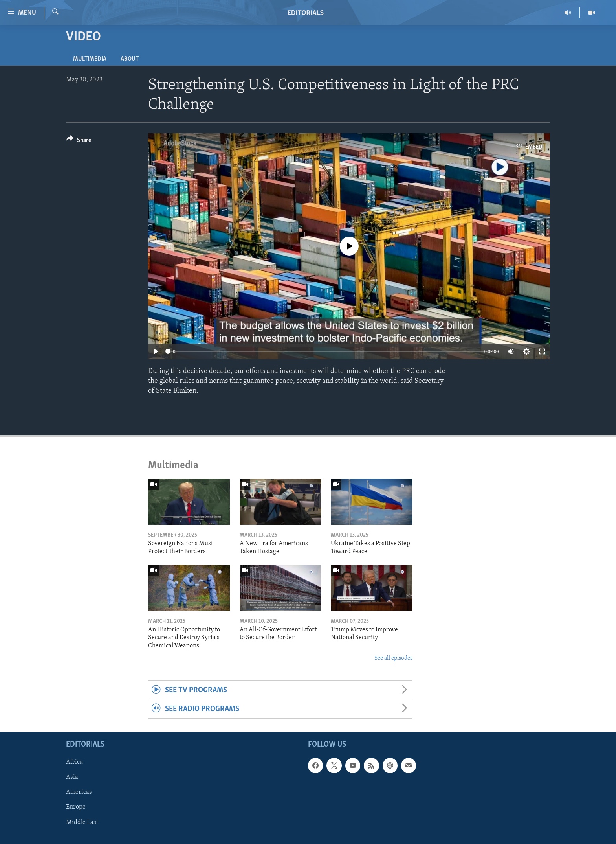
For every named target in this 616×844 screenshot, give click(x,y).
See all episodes (393, 658)
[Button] (79, 141)
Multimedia (90, 59)
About (130, 59)
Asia (72, 777)
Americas (79, 793)
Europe (76, 807)
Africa (74, 762)
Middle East (82, 822)
